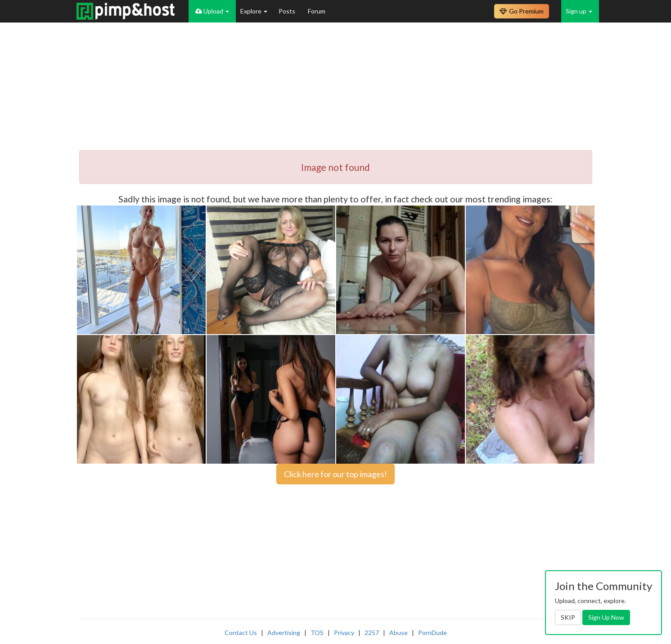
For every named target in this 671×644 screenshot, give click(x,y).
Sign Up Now (606, 617)
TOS (317, 633)
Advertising (284, 633)
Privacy (344, 633)
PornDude (432, 633)
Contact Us (241, 633)
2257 (372, 633)
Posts (288, 11)
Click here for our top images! (335, 474)
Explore (254, 11)
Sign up (579, 11)
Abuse (399, 633)
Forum (317, 11)
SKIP (568, 617)
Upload (212, 11)
